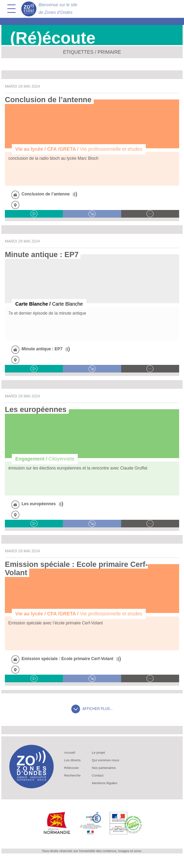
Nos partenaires (104, 768)
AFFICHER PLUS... (92, 709)
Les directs (72, 760)
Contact (98, 775)
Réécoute (72, 768)
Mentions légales (104, 783)
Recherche (72, 775)
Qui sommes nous (105, 760)
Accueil (70, 752)
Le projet (98, 752)
